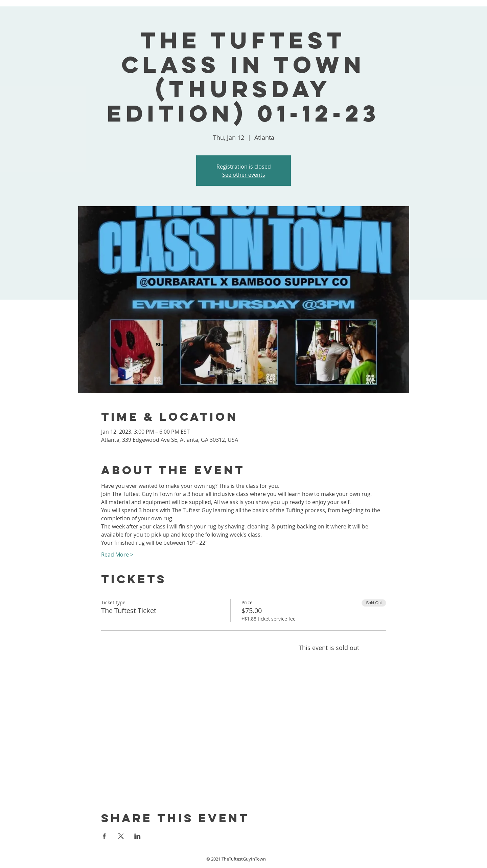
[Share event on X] (121, 836)
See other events (244, 175)
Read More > (117, 555)
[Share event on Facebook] (104, 836)
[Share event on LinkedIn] (137, 836)
